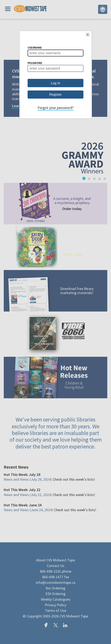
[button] (88, 34)
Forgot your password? (55, 108)
